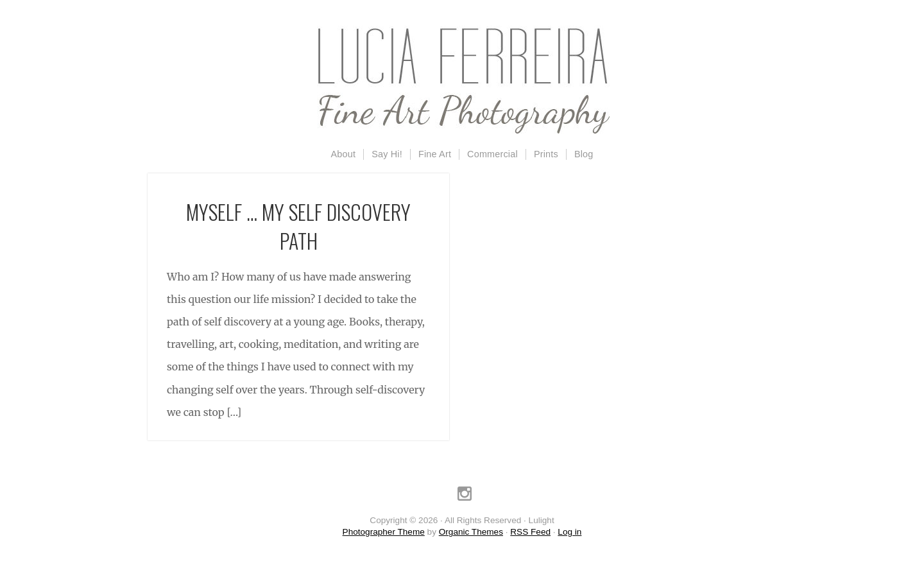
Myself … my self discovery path (298, 226)
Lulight (462, 80)
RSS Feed (530, 532)
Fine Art (435, 154)
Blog (584, 154)
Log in (569, 532)
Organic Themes (471, 532)
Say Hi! (387, 154)
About (344, 154)
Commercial (492, 154)
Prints (546, 154)
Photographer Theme (384, 532)
